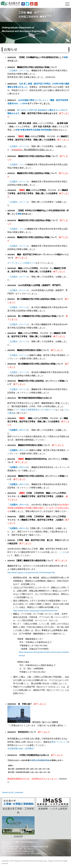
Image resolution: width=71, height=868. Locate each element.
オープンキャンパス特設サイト (21, 263)
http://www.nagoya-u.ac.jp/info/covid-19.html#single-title (31, 572)
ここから (63, 552)
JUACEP (18, 827)
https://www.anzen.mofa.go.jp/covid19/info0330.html (35, 611)
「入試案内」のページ (17, 71)
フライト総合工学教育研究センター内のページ (34, 410)
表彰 (66, 57)
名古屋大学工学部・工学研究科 (18, 806)
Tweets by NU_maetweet (12, 792)
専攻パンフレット (59, 742)
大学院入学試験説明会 (40, 760)
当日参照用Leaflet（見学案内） (21, 749)
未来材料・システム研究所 (53, 804)
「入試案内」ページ (16, 165)
